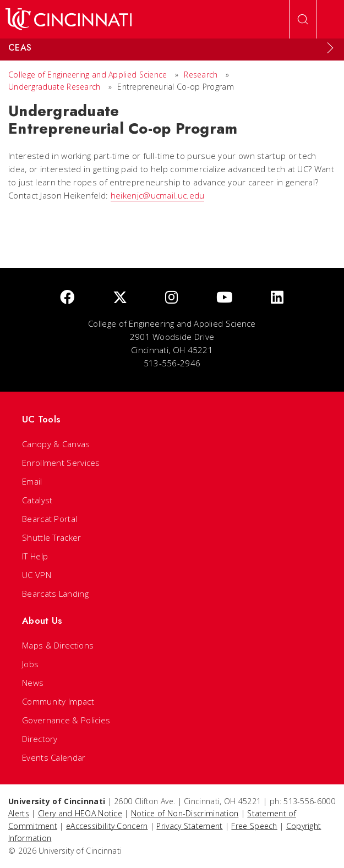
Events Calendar (54, 757)
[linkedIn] (277, 298)
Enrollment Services (61, 463)
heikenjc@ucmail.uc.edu (158, 195)
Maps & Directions (58, 645)
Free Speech (254, 826)
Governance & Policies (66, 720)
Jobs (30, 664)
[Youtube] (225, 298)
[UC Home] (69, 19)
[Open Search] (303, 19)
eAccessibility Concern (107, 826)
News (33, 683)
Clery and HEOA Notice (80, 813)
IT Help (35, 556)
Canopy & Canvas (56, 444)
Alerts (19, 813)
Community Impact (58, 701)
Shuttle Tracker (52, 537)
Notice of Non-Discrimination (185, 813)
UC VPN (37, 575)
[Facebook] (67, 298)
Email (32, 481)
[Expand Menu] (330, 48)
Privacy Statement (189, 826)
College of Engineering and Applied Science (88, 75)
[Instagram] (171, 298)
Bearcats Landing (55, 594)
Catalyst (37, 500)
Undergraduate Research (54, 87)
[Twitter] (120, 298)
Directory (40, 739)
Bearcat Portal (50, 519)
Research (201, 75)
